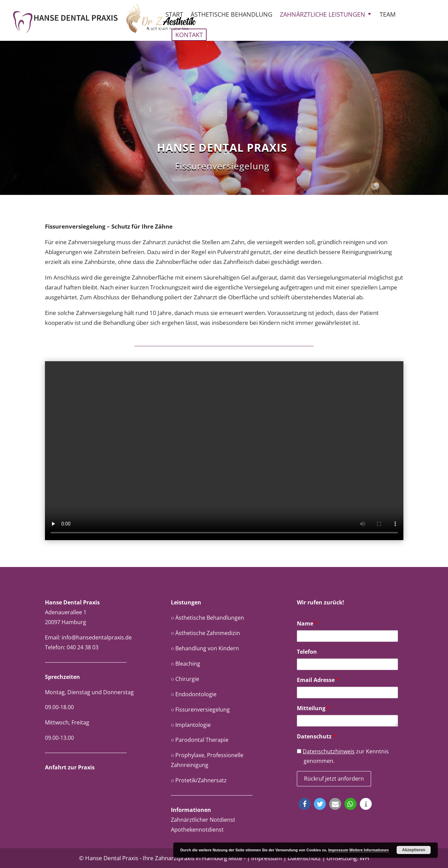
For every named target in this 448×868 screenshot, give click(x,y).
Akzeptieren (414, 850)
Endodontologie (196, 694)
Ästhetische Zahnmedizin (208, 633)
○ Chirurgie (185, 679)
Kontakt (189, 35)
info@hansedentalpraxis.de (97, 637)
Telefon (307, 652)
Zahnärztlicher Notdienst (203, 820)
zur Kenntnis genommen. (343, 756)
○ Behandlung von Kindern (205, 648)
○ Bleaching (186, 664)
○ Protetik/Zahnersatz (199, 780)
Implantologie (193, 725)
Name (307, 623)
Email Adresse (318, 680)
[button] (305, 804)
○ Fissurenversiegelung (201, 710)
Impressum (267, 858)
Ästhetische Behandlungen (210, 618)
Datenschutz (316, 736)
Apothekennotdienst (197, 830)
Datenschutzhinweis (329, 751)
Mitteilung (313, 708)
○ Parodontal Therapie (200, 740)
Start (174, 15)
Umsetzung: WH (348, 858)
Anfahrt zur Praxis (70, 767)
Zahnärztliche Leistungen (323, 15)
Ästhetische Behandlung (231, 15)
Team (388, 15)
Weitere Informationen (369, 850)
